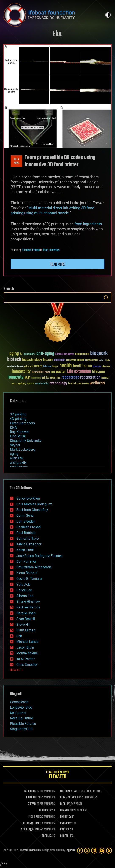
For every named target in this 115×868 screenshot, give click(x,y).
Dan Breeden (26, 521)
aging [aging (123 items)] (14, 354)
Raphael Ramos (28, 607)
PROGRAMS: (67, 823)
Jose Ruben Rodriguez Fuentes (39, 556)
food (46, 250)
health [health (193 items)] (66, 366)
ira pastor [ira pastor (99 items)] (58, 372)
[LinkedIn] (94, 851)
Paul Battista (26, 533)
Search (106, 298)
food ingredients (88, 224)
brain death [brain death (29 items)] (71, 360)
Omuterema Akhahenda (34, 567)
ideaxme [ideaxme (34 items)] (106, 367)
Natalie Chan (26, 613)
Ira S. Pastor (25, 659)
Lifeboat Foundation (30, 850)
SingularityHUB (21, 729)
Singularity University (26, 441)
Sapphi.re (71, 850)
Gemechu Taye (27, 538)
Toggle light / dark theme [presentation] (108, 15)
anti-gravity (18, 463)
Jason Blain (25, 648)
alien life (16, 458)
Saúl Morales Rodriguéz (34, 504)
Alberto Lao (25, 596)
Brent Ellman (26, 630)
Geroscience (19, 702)
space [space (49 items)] (31, 383)
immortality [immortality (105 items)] (21, 372)
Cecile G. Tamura (29, 579)
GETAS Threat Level (57, 775)
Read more (58, 264)
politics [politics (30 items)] (46, 378)
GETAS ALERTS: (68, 798)
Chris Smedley (27, 665)
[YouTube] (102, 851)
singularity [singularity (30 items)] (21, 384)
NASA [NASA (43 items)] (27, 378)
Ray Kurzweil (20, 432)
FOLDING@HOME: (31, 823)
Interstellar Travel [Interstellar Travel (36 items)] (41, 372)
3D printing (18, 414)
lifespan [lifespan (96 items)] (98, 372)
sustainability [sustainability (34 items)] (42, 384)
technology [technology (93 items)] (58, 383)
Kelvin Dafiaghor (29, 544)
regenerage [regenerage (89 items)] (70, 377)
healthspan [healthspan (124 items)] (82, 366)
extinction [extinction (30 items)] (29, 367)
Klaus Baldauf (27, 573)
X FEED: (32, 804)
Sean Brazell (26, 619)
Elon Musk (18, 436)
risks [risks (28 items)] (14, 384)
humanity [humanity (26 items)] (97, 367)
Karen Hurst (25, 550)
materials (54, 250)
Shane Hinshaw (28, 602)
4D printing (18, 419)
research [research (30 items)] (105, 378)
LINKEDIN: (32, 798)
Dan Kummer (26, 561)
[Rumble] (109, 851)
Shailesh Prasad (31, 250)
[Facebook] (80, 851)
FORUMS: (47, 836)
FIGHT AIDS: (35, 817)
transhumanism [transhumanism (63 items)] (78, 383)
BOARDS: (65, 810)
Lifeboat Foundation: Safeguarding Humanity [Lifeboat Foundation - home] (47, 15)
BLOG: (63, 804)
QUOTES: (65, 836)
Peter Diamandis (22, 423)
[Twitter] (87, 851)
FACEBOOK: (30, 791)
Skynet (15, 445)
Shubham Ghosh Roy (32, 510)
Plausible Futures (23, 724)
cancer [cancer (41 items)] (80, 360)
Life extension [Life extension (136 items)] (79, 372)
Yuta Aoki (24, 584)
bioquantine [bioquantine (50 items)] (82, 354)
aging (14, 454)
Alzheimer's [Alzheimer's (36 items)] (29, 354)
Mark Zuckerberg (23, 449)
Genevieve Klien (28, 498)
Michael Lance (27, 642)
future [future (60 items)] (38, 366)
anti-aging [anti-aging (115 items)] (45, 354)
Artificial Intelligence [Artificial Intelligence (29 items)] (65, 354)
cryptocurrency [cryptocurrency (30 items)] (92, 360)
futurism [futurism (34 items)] (47, 367)
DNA (13, 428)
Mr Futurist (18, 713)
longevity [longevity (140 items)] (16, 377)
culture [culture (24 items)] (102, 360)
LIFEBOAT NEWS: (69, 791)
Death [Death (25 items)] (108, 360)
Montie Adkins (27, 653)
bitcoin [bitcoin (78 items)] (48, 360)
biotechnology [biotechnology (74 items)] (32, 360)
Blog (58, 34)
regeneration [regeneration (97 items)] (90, 377)
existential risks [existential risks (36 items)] (15, 367)
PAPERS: (65, 830)
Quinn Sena (25, 516)
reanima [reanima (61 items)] (55, 378)
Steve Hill (23, 625)
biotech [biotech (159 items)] (14, 359)
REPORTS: (65, 817)
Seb (19, 636)
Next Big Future (21, 718)
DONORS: (44, 810)
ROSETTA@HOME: (30, 830)
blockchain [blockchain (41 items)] (59, 360)
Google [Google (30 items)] (55, 367)
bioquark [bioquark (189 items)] (99, 354)
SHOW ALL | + (16, 670)
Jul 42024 (17, 161)
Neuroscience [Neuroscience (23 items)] (36, 378)
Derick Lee (24, 590)
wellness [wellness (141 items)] (97, 383)
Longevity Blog (21, 707)
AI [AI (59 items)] (21, 354)
